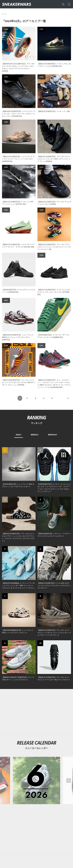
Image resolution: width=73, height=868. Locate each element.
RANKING (36, 417)
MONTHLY (53, 435)
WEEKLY (35, 435)
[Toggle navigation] (68, 4)
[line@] (49, 786)
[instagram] (41, 786)
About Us (17, 805)
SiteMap (7, 805)
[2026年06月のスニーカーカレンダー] (37, 629)
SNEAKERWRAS (50, 810)
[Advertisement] (36, 561)
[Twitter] (24, 786)
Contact (27, 805)
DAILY (19, 435)
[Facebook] (32, 786)
